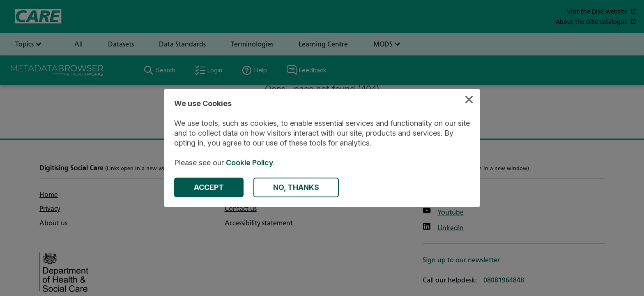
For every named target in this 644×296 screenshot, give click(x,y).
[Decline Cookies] (296, 187)
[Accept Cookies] (209, 187)
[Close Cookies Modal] (469, 101)
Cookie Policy (250, 163)
